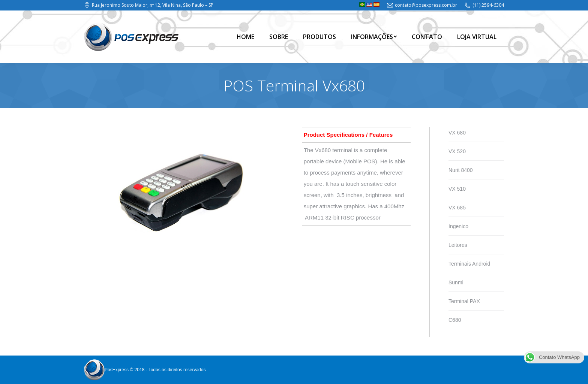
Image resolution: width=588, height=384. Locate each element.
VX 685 (457, 208)
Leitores (458, 245)
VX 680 (457, 133)
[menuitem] (245, 37)
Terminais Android (469, 264)
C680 (455, 320)
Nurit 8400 (461, 170)
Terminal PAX (464, 301)
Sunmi (456, 282)
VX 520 (457, 151)
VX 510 (457, 189)
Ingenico (458, 226)
